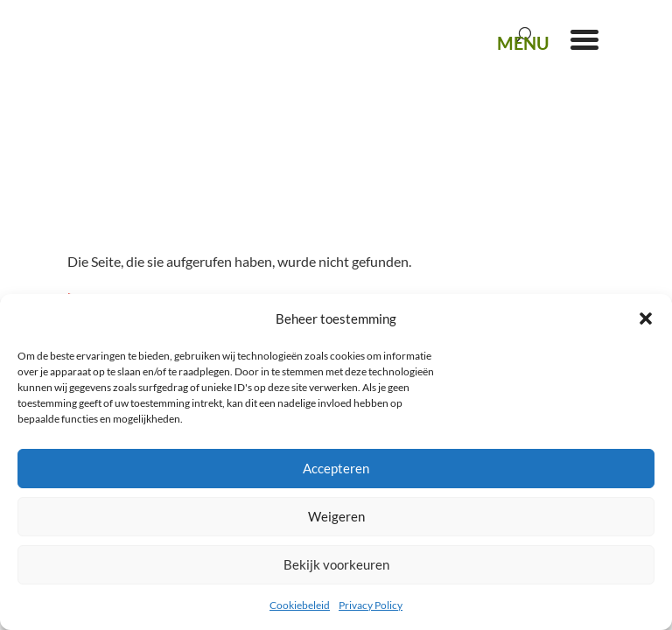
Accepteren (336, 468)
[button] (646, 318)
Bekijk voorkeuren (336, 564)
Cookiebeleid (300, 605)
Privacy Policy (371, 605)
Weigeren (336, 516)
